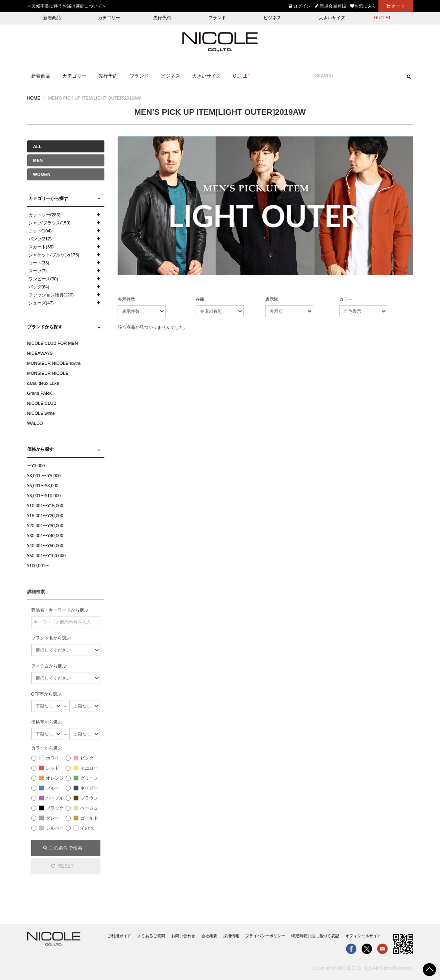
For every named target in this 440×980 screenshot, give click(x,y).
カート (396, 6)
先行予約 (162, 18)
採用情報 (231, 936)
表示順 (272, 299)
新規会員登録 (330, 6)
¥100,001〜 (39, 566)
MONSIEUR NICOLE (48, 373)
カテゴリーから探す (48, 198)
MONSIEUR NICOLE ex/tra (54, 363)
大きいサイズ (332, 18)
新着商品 (52, 18)
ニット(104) (40, 231)
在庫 (200, 299)
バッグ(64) (39, 287)
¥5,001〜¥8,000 (43, 486)
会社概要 (209, 936)
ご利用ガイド (119, 936)
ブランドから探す (45, 327)
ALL (37, 146)
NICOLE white (41, 413)
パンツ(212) (40, 239)
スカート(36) (41, 247)
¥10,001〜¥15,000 (45, 506)
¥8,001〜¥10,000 (44, 496)
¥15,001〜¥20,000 (45, 516)
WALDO (35, 423)
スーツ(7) (38, 271)
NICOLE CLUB (42, 403)
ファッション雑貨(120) (51, 295)
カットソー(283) (45, 215)
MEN (38, 160)
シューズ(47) (41, 303)
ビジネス (272, 18)
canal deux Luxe (43, 383)
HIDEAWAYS (40, 353)
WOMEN (42, 174)
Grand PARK (40, 393)
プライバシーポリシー (265, 936)
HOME (34, 98)
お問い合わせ (183, 936)
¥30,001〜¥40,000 (45, 536)
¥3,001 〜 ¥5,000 (44, 476)
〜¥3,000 (36, 466)
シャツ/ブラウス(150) (50, 223)
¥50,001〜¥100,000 (47, 556)
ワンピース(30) (43, 279)
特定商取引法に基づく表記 (315, 936)
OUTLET (382, 18)
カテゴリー (109, 18)
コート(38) (39, 263)
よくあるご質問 (151, 936)
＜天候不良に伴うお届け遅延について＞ (67, 6)
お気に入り (363, 6)
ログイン (300, 6)
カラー (346, 299)
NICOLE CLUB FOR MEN (53, 343)
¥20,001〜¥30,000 (45, 526)
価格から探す (40, 449)
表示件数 (126, 299)
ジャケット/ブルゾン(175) (54, 255)
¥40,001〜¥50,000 (45, 546)
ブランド (217, 18)
